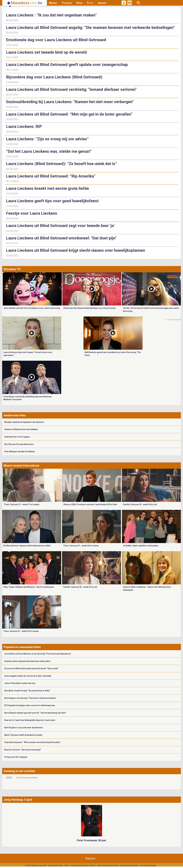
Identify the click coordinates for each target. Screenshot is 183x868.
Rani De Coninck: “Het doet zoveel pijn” (23, 750)
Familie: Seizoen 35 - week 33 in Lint (80, 587)
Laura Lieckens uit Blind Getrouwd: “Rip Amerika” (51, 176)
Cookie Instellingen (129, 866)
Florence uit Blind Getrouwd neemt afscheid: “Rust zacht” (31, 668)
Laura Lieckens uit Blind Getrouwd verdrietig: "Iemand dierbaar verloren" (71, 89)
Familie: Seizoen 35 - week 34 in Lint (140, 504)
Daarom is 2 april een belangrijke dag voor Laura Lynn (30, 720)
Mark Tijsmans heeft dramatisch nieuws (23, 735)
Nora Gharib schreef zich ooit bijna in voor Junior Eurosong (32, 308)
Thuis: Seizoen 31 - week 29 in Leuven (21, 631)
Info (67, 866)
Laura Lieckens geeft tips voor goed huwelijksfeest (52, 201)
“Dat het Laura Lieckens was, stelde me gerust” (49, 151)
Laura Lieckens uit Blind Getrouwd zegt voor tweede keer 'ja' (60, 226)
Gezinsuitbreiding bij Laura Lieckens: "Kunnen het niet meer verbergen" (70, 102)
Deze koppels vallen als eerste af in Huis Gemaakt (28, 676)
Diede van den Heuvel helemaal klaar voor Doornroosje (90, 308)
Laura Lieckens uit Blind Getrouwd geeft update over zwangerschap (67, 65)
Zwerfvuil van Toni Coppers (17, 437)
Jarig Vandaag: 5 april (18, 800)
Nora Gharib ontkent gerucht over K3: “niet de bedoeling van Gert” (35, 713)
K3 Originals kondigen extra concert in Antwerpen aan (30, 705)
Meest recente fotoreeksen (21, 466)
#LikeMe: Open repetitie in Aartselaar (141, 546)
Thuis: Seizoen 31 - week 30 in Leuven (81, 546)
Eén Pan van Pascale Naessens (19, 444)
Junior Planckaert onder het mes (20, 683)
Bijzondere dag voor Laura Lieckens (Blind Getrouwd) (54, 77)
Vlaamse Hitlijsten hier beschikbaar (21, 429)
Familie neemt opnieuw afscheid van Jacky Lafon (27, 661)
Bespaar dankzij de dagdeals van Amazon (24, 422)
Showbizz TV (12, 269)
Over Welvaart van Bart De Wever (20, 452)
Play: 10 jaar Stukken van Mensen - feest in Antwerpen (29, 587)
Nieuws (53, 3)
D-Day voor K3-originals (16, 757)
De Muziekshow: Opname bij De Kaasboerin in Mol (27, 546)
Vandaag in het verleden (19, 771)
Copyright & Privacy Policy (83, 866)
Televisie (67, 3)
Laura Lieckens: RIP (24, 127)
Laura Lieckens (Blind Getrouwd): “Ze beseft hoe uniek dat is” (61, 164)
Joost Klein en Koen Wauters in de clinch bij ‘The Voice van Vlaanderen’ (38, 654)
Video (79, 3)
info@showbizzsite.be (108, 866)
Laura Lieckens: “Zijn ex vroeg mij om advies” (47, 139)
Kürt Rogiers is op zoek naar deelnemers (24, 728)
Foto (90, 3)
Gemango (151, 866)
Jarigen (102, 3)
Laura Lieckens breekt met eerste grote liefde (47, 188)
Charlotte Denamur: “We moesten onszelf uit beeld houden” (32, 742)
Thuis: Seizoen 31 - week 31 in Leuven (22, 504)
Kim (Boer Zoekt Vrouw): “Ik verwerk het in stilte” (27, 691)
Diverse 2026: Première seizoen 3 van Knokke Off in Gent (90, 504)
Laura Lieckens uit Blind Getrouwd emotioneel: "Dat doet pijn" (61, 238)
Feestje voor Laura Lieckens (32, 213)
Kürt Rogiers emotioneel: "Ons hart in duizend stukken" (30, 698)
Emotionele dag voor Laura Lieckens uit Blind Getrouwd (56, 40)
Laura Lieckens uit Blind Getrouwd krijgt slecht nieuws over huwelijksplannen (75, 250)
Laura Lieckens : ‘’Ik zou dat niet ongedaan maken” (51, 15)
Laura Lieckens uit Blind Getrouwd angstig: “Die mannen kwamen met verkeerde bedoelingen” (90, 28)
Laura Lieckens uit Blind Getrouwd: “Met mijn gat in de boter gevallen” (69, 114)
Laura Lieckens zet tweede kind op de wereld (46, 52)
